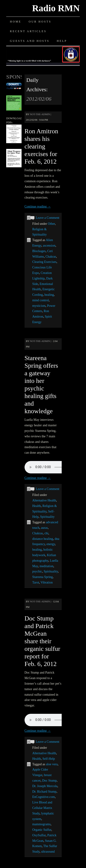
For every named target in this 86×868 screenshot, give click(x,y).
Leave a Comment (48, 218)
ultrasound (48, 852)
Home (16, 22)
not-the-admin (40, 114)
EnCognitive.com (44, 797)
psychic (37, 571)
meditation (47, 566)
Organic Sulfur (42, 830)
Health (37, 506)
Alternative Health (44, 500)
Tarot (36, 582)
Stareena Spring (43, 577)
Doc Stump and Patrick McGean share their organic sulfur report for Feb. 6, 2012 (42, 641)
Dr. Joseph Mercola (45, 786)
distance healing (43, 539)
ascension (49, 246)
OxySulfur (39, 835)
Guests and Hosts (30, 41)
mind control (41, 300)
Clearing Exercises (44, 262)
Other (51, 224)
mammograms (42, 824)
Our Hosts (40, 22)
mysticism (39, 306)
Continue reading (38, 206)
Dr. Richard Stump (44, 792)
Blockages (39, 251)
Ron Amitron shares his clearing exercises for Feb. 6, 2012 (41, 146)
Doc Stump (49, 781)
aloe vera (52, 764)
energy (51, 544)
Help (62, 41)
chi (46, 533)
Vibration (47, 582)
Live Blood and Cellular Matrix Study (42, 808)
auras (44, 528)
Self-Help (49, 759)
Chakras (51, 257)
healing (49, 295)
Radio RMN (56, 8)
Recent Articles (28, 31)
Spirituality (47, 517)
